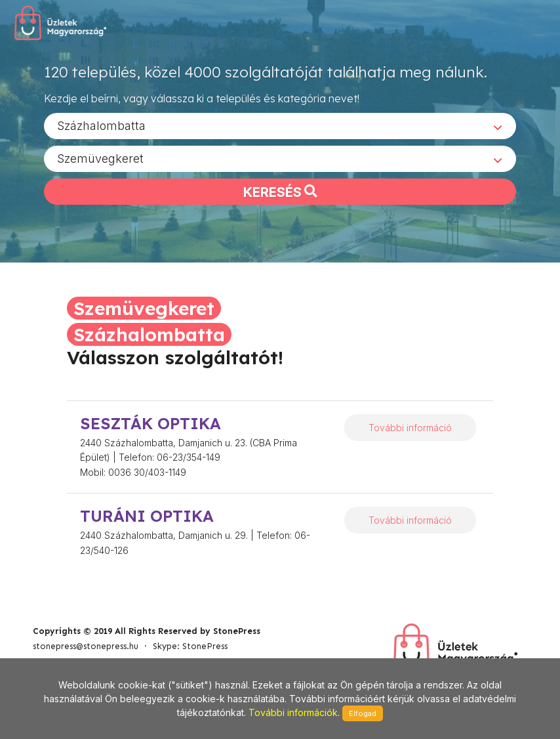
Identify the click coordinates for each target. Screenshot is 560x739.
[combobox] (280, 125)
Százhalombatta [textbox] (101, 125)
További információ (410, 428)
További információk (293, 712)
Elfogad (363, 713)
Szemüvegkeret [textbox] (100, 158)
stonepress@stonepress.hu (86, 646)
